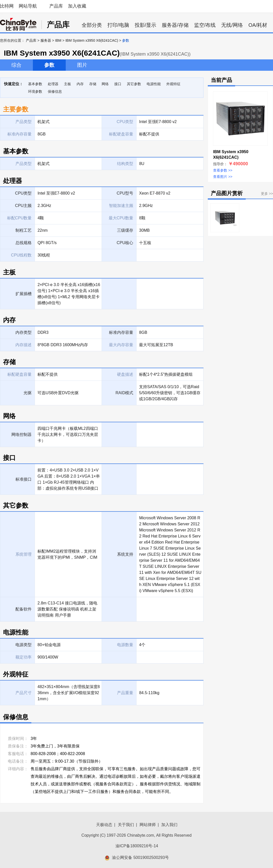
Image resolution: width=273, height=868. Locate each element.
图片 (82, 65)
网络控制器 (21, 435)
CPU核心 (125, 243)
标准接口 (24, 479)
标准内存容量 (121, 332)
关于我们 (126, 825)
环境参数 (35, 91)
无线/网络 (232, 25)
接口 (118, 84)
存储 (93, 84)
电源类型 (24, 645)
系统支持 (125, 554)
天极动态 (104, 825)
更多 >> (267, 194)
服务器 (46, 40)
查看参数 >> (223, 170)
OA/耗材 (258, 25)
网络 (105, 84)
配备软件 (24, 609)
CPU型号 (125, 193)
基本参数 (35, 84)
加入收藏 (77, 6)
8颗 (142, 218)
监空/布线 (205, 25)
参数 (49, 65)
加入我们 (169, 825)
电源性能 (154, 84)
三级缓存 (125, 230)
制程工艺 (24, 230)
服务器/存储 (175, 25)
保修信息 (55, 91)
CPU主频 (24, 206)
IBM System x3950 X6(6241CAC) (92, 40)
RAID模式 (124, 393)
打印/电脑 (118, 25)
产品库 (56, 6)
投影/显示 (146, 25)
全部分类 (92, 25)
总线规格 (24, 243)
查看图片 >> (223, 177)
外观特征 (173, 84)
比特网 (7, 6)
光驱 (28, 393)
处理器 (53, 84)
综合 (16, 65)
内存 (80, 84)
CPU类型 (24, 193)
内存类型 (24, 332)
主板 (67, 84)
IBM (58, 40)
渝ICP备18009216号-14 (137, 846)
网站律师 (148, 825)
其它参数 (134, 84)
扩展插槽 (24, 294)
